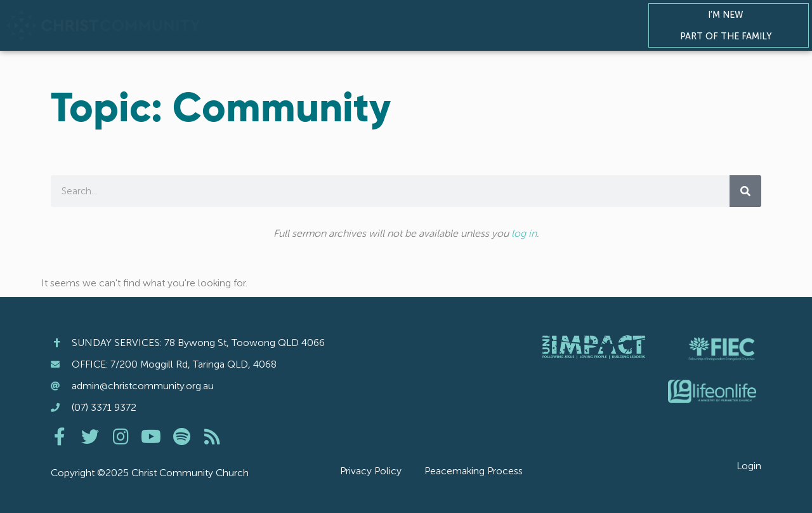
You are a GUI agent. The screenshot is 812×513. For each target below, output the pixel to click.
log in (524, 233)
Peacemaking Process (474, 471)
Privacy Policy (371, 471)
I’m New (729, 15)
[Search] (745, 191)
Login (749, 466)
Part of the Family (729, 36)
